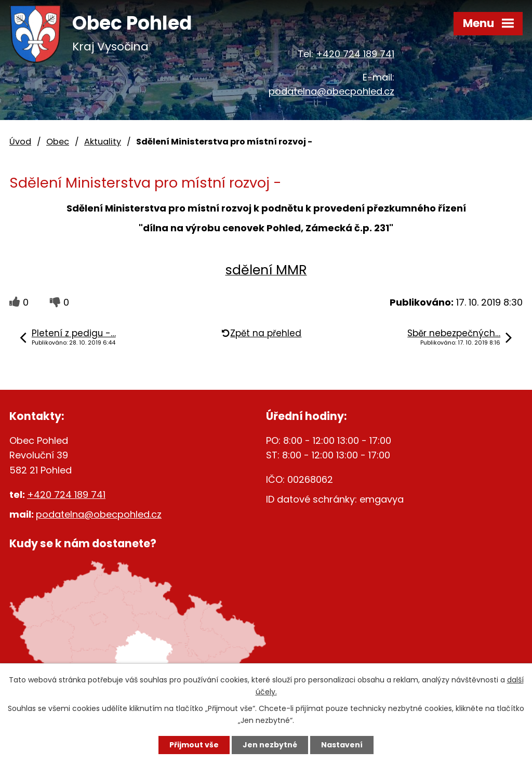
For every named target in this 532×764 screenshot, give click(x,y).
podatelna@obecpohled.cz (331, 91)
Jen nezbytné (270, 745)
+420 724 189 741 (355, 54)
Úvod (20, 142)
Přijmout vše (194, 745)
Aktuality (103, 142)
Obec (58, 142)
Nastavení (342, 745)
